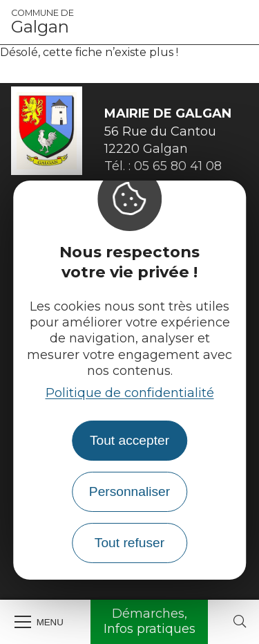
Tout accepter (129, 440)
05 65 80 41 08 (178, 166)
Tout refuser (129, 543)
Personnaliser (129, 491)
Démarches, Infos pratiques (150, 621)
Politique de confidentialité (130, 393)
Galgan (42, 22)
